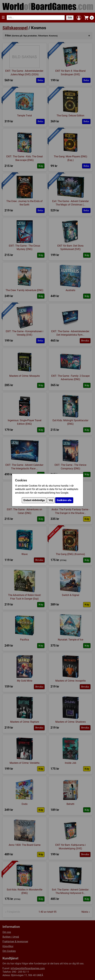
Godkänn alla (64, 500)
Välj (51, 500)
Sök (70, 18)
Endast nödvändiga (34, 500)
